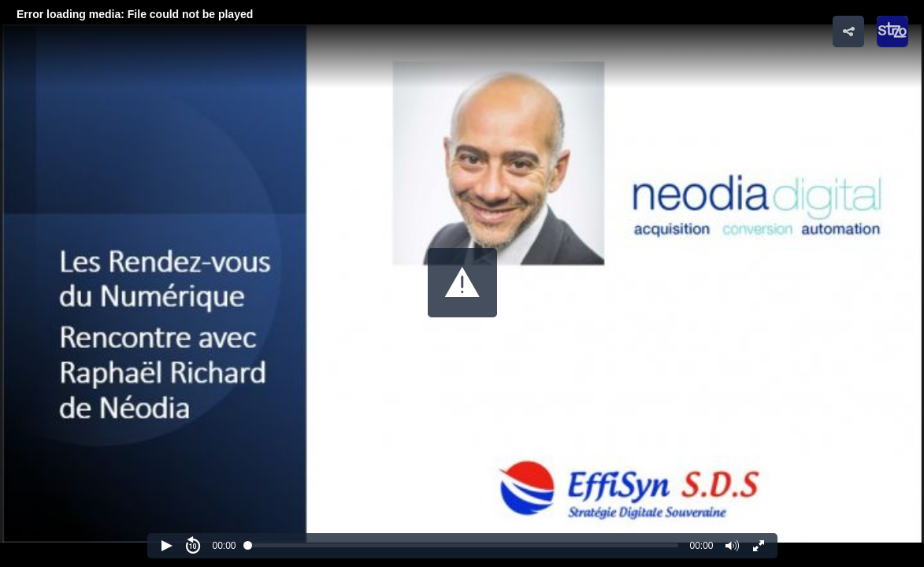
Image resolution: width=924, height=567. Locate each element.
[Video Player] (462, 283)
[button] (462, 283)
